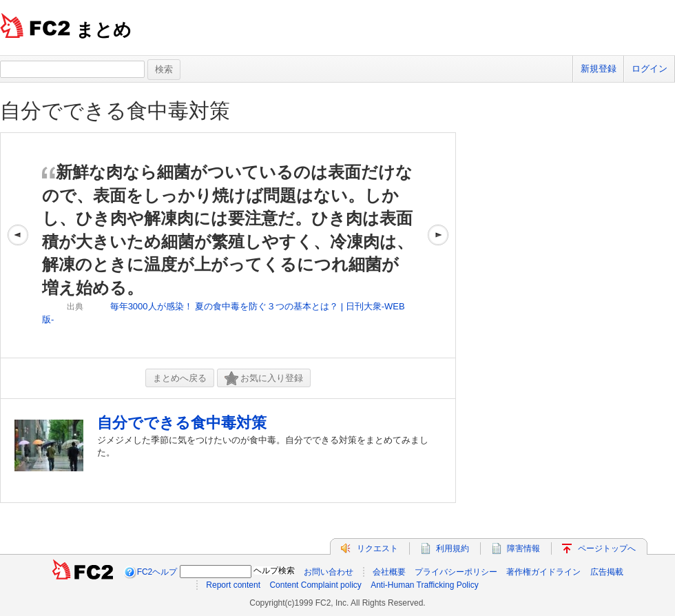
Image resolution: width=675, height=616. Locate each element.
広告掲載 (607, 572)
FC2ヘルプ (157, 572)
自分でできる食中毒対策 (115, 111)
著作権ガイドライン (543, 572)
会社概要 (389, 572)
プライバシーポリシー (456, 572)
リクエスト (377, 548)
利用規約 (453, 548)
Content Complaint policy (315, 585)
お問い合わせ (329, 572)
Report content (233, 585)
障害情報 (523, 548)
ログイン (650, 69)
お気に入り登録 (264, 379)
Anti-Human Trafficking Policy (425, 585)
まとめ (104, 30)
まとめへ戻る (180, 378)
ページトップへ (607, 548)
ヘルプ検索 (274, 571)
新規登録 (599, 69)
